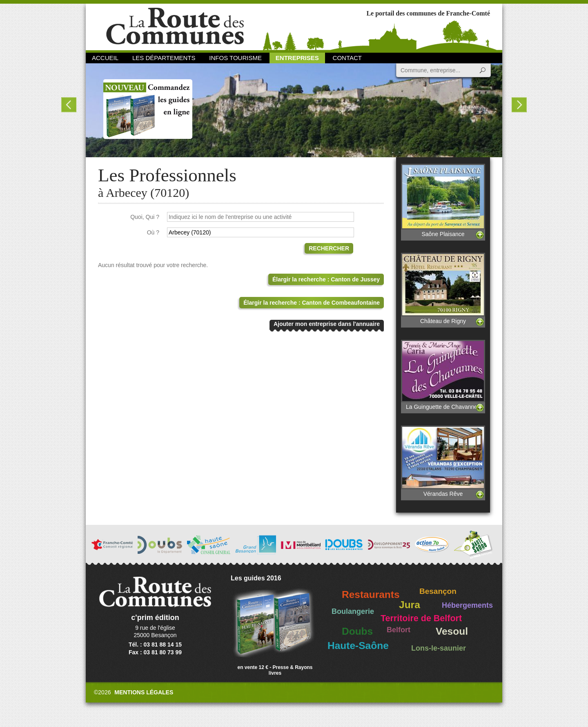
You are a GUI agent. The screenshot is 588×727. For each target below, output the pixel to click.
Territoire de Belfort (421, 618)
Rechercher (329, 248)
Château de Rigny (443, 289)
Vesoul (452, 631)
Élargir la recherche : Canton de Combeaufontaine (312, 303)
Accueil (105, 58)
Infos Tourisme (235, 58)
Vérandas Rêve (443, 461)
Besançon (438, 591)
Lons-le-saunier (439, 648)
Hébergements (467, 605)
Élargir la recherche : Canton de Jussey (326, 279)
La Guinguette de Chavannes (443, 375)
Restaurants (371, 594)
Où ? (153, 232)
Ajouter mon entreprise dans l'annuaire (327, 324)
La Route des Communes (175, 26)
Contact (347, 58)
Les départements (164, 58)
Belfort (399, 630)
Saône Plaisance (443, 201)
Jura (410, 605)
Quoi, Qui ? (145, 217)
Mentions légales (144, 692)
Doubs (357, 631)
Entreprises (297, 58)
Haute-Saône (358, 646)
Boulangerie (353, 611)
